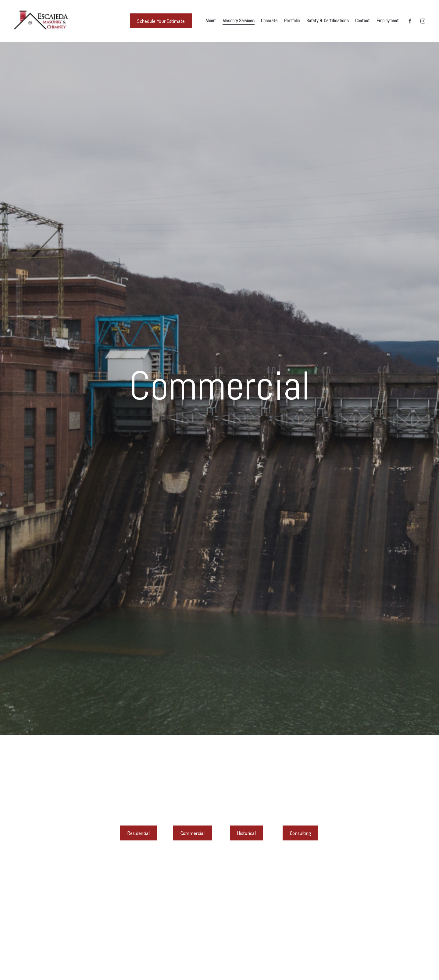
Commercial (193, 833)
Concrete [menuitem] (269, 21)
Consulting (300, 833)
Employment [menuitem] (388, 21)
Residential (139, 833)
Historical (246, 833)
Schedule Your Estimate (161, 21)
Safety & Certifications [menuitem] (328, 21)
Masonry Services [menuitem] (239, 21)
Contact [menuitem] (362, 21)
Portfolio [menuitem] (292, 21)
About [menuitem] (211, 21)
